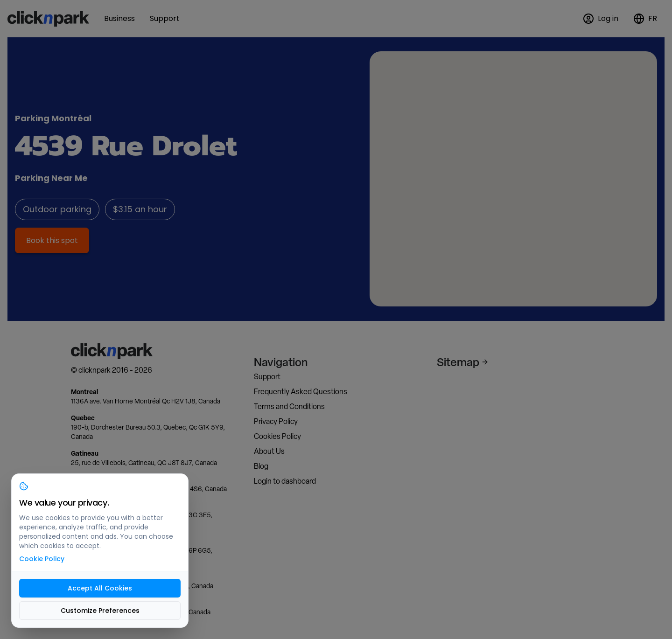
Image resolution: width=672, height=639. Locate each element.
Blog (261, 466)
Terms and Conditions (289, 406)
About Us (269, 451)
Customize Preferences (100, 611)
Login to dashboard (285, 481)
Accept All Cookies (100, 588)
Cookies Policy (277, 436)
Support (267, 377)
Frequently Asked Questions (301, 392)
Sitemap (463, 362)
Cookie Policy (42, 559)
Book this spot (52, 240)
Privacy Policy (276, 421)
